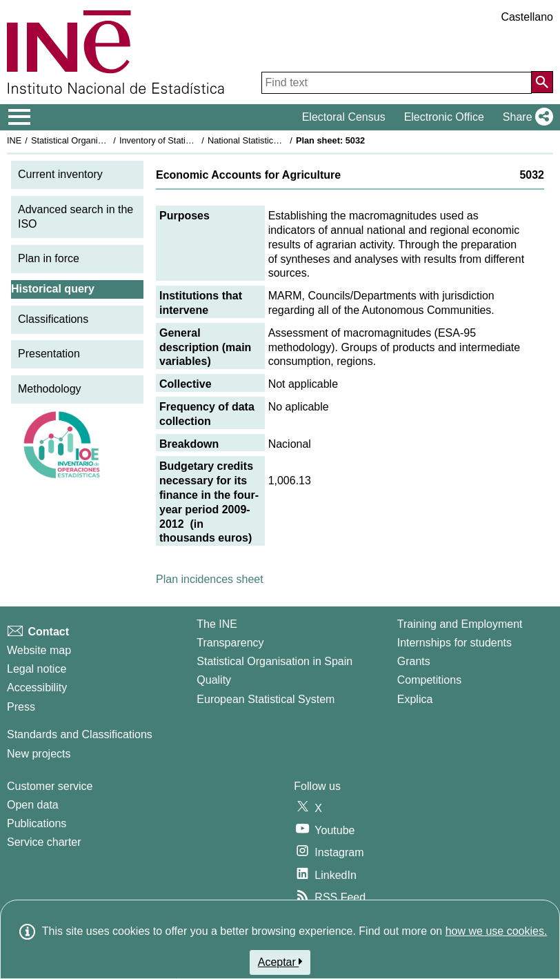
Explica (415, 699)
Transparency (230, 643)
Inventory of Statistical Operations (185, 140)
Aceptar (280, 962)
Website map (39, 650)
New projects (39, 754)
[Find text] (397, 83)
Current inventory (60, 174)
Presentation (49, 354)
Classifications (53, 319)
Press (21, 707)
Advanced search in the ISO (76, 217)
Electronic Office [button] (444, 117)
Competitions (429, 680)
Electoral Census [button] (344, 117)
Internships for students (454, 643)
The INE (217, 624)
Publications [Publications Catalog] (37, 823)
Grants (414, 661)
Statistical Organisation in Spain (93, 140)
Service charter (44, 842)
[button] (525, 117)
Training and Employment (460, 624)
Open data (33, 805)
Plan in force (49, 258)
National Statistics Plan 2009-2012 (275, 140)
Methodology (50, 389)
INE (14, 140)
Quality (214, 680)
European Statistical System (266, 699)
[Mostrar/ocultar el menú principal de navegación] (20, 117)
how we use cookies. (497, 931)
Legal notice (37, 669)
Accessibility (37, 688)
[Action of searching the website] (542, 82)
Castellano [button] (527, 17)
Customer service (50, 786)
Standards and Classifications (80, 734)
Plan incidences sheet (210, 579)
